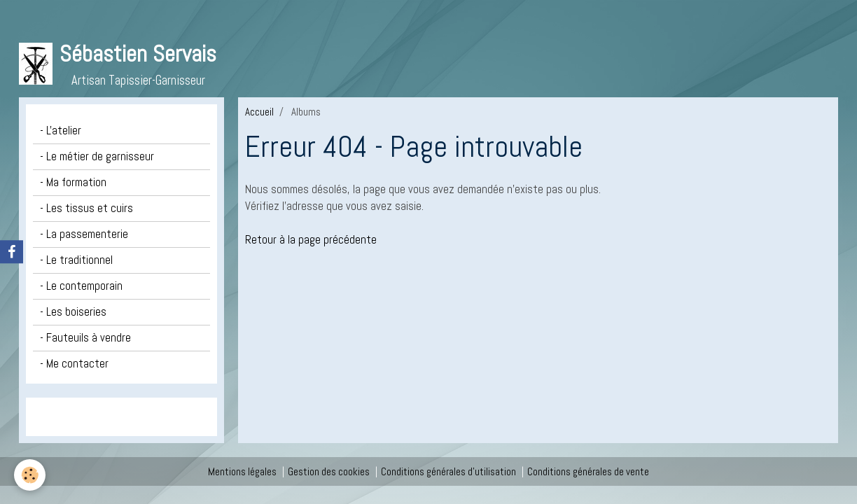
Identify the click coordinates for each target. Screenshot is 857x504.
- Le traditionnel (76, 260)
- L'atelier (61, 131)
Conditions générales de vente (588, 471)
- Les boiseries (73, 312)
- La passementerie (84, 234)
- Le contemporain (81, 286)
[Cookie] (30, 475)
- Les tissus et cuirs (86, 208)
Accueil (259, 112)
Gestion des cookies (329, 471)
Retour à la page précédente (311, 240)
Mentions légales (242, 471)
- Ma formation (73, 182)
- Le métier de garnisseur (97, 156)
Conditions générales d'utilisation (448, 471)
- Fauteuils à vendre (85, 338)
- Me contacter (74, 364)
